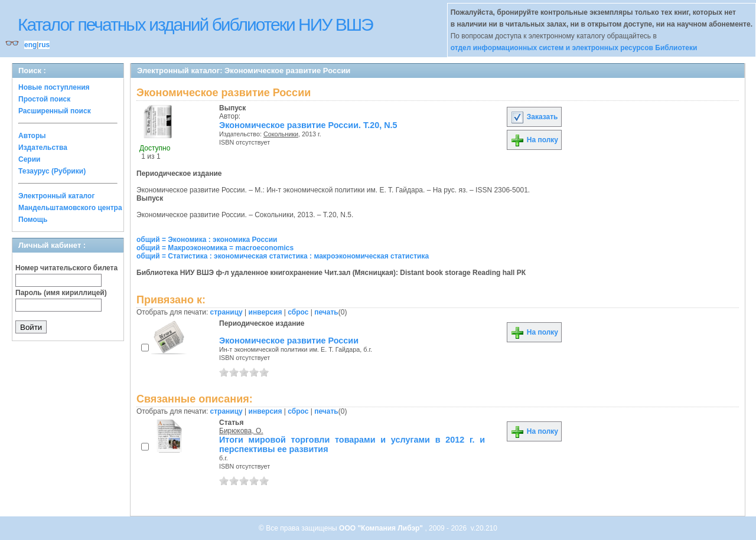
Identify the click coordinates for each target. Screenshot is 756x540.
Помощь (33, 220)
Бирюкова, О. (241, 431)
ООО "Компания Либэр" (382, 528)
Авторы (32, 136)
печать (326, 312)
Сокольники (281, 134)
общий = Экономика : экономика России (207, 240)
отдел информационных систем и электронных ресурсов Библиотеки (574, 48)
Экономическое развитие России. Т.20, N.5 (308, 125)
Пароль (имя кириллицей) (61, 293)
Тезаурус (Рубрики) (52, 171)
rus (44, 45)
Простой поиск (44, 99)
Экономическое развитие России (289, 341)
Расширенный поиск (55, 111)
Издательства (43, 148)
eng (30, 45)
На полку (534, 140)
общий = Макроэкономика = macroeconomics (215, 248)
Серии (29, 159)
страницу (227, 312)
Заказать (534, 117)
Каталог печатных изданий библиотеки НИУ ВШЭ (195, 24)
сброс (298, 312)
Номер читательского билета (66, 268)
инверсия (265, 312)
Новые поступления (54, 87)
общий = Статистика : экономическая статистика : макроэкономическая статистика (283, 256)
